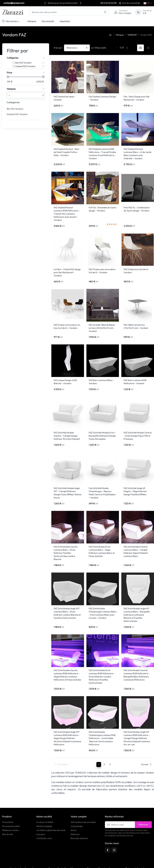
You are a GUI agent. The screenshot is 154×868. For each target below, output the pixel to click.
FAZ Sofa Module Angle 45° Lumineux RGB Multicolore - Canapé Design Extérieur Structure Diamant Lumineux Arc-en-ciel (137, 715)
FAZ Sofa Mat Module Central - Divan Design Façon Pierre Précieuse (138, 423)
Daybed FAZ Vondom (17, 114)
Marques (32, 21)
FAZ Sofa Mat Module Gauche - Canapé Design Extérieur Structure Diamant (67, 423)
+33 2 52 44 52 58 (108, 3)
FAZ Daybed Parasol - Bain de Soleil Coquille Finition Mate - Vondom (66, 150)
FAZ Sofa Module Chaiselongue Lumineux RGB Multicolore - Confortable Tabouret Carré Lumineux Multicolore (102, 715)
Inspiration (65, 21)
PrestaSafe (37, 864)
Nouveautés (48, 21)
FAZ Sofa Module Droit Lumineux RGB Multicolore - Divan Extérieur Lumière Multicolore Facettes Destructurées (102, 656)
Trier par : (58, 48)
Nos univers (10, 21)
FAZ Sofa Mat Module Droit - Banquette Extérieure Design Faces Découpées (102, 423)
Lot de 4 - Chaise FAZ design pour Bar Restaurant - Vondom (67, 266)
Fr (147, 3)
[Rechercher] (105, 12)
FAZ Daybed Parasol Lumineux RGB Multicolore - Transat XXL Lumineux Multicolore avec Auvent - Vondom (67, 210)
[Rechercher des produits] (69, 12)
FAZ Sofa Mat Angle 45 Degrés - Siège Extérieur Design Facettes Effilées (135, 477)
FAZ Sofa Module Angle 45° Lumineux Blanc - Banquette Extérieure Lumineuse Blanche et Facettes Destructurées (137, 596)
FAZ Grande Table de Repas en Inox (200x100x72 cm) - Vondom (102, 320)
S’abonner (143, 799)
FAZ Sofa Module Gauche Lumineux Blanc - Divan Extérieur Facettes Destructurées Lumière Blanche (66, 536)
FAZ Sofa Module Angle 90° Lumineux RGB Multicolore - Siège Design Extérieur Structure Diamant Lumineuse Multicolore (67, 715)
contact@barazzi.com (14, 3)
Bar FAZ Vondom (15, 109)
